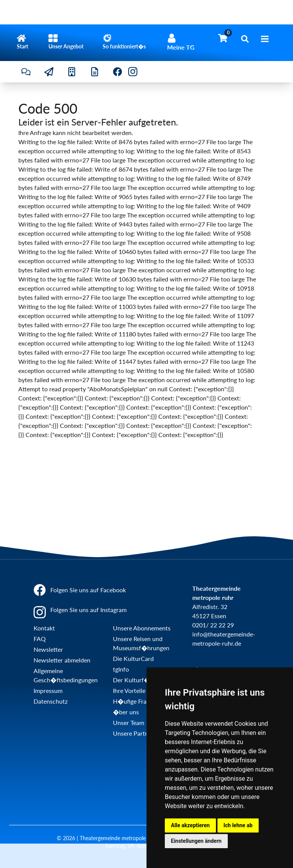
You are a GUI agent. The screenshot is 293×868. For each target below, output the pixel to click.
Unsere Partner (133, 733)
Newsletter (48, 649)
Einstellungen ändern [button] (196, 841)
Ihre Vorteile (129, 690)
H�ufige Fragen (134, 701)
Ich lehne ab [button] (238, 825)
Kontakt (44, 628)
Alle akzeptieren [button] (190, 825)
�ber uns (126, 712)
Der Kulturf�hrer (137, 680)
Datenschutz (51, 701)
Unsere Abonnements (142, 628)
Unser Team (129, 723)
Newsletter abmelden (62, 660)
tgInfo (121, 669)
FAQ (40, 639)
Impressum (48, 690)
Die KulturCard (133, 658)
